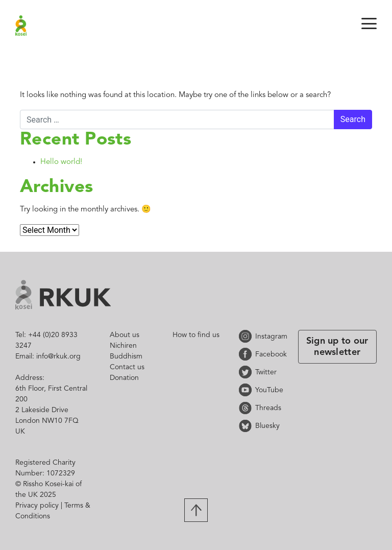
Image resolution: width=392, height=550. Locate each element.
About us (125, 335)
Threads (247, 408)
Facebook (247, 354)
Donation (124, 378)
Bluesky (247, 426)
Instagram (247, 336)
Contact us (127, 367)
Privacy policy (37, 506)
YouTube (247, 390)
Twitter (247, 372)
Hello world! (61, 162)
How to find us (196, 335)
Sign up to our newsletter (337, 347)
